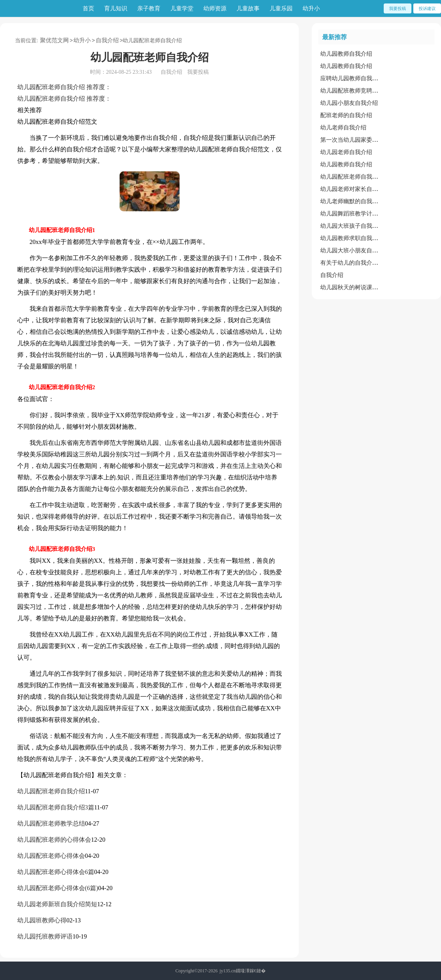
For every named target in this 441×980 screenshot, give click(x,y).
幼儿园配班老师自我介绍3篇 (56, 807)
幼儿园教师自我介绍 (346, 54)
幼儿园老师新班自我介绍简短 (57, 904)
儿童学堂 (182, 8)
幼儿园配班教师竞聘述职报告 (358, 91)
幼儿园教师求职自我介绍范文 (358, 238)
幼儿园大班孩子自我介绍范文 (358, 226)
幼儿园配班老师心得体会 (51, 856)
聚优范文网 (54, 40)
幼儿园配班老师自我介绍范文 (358, 177)
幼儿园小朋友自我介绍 (349, 103)
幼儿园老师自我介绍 (346, 152)
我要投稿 (398, 8)
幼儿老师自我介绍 (343, 128)
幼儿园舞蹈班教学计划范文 (355, 214)
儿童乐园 (281, 8)
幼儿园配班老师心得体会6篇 (56, 872)
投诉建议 (427, 8)
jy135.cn (228, 971)
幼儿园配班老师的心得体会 (54, 840)
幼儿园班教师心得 (42, 920)
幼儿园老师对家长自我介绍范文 (361, 189)
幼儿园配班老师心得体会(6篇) (58, 888)
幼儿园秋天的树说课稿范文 (355, 287)
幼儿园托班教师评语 (45, 936)
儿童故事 (248, 8)
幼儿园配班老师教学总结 (51, 823)
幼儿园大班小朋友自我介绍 (355, 250)
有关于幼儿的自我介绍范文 (355, 263)
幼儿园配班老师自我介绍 (51, 791)
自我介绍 (107, 40)
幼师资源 (215, 8)
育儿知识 (116, 8)
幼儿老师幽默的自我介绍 (352, 201)
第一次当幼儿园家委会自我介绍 (361, 140)
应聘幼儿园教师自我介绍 (352, 78)
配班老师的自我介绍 (346, 115)
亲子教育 (149, 8)
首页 (88, 8)
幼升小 (311, 8)
